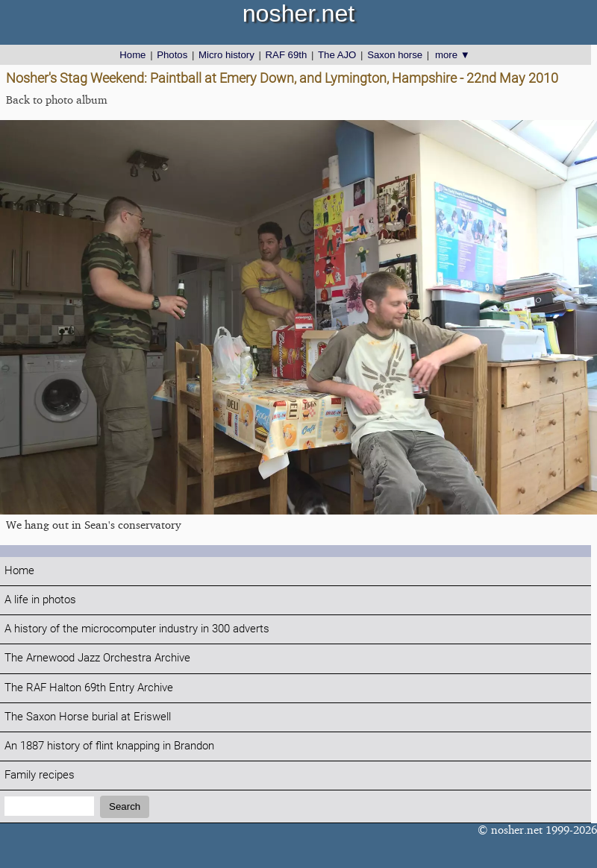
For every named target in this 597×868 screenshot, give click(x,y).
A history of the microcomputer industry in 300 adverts (137, 629)
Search (125, 806)
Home (132, 55)
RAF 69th (287, 55)
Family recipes (40, 775)
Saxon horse (395, 55)
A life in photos (40, 600)
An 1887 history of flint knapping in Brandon (109, 746)
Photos (172, 55)
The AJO (337, 55)
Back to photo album (57, 100)
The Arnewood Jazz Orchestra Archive (97, 658)
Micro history (226, 55)
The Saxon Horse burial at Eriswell (88, 717)
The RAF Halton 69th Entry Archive (89, 688)
